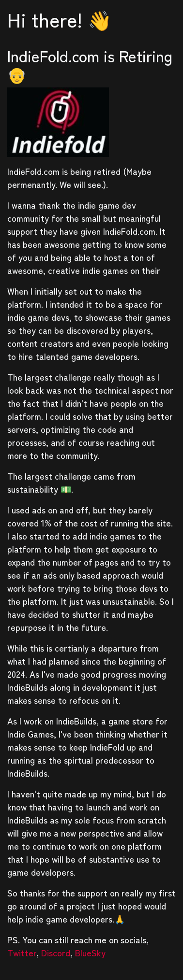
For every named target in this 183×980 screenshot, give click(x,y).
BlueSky (90, 952)
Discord (56, 952)
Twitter (22, 952)
